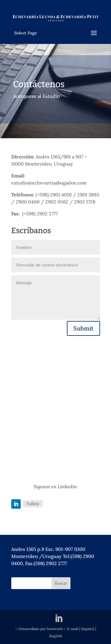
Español (88, 629)
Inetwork (55, 629)
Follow (33, 504)
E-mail (73, 629)
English (55, 636)
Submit (83, 328)
